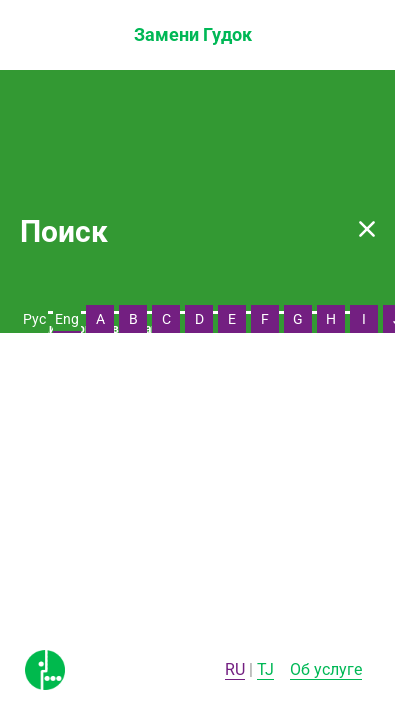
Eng (67, 319)
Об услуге (326, 669)
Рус (34, 319)
